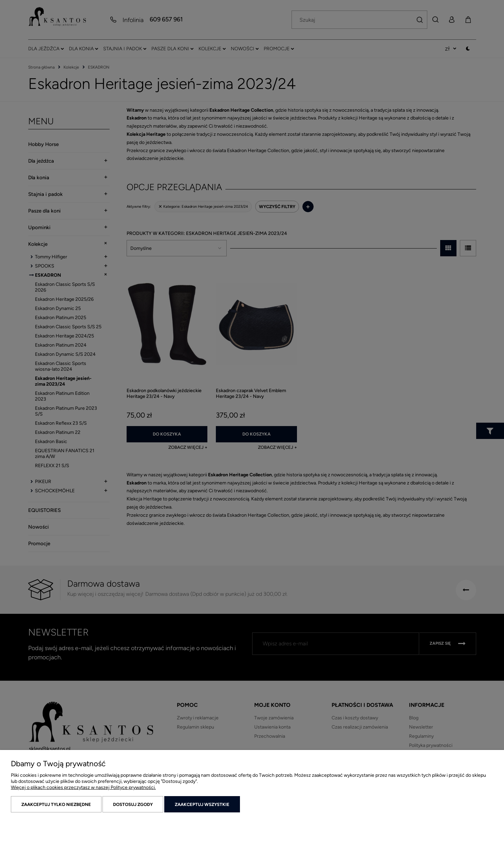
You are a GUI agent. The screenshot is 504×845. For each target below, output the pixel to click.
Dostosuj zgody (133, 804)
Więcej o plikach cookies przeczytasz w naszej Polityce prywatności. (83, 787)
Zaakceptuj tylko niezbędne (56, 804)
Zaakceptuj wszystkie (202, 804)
